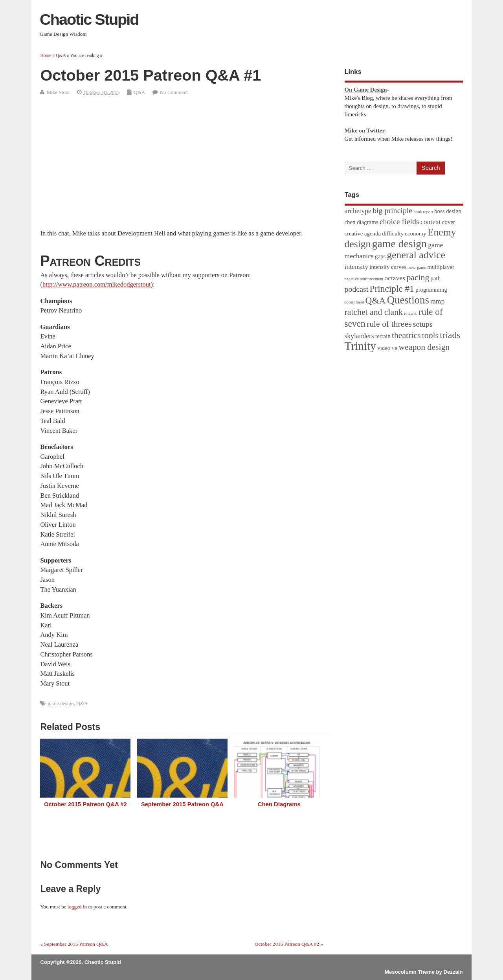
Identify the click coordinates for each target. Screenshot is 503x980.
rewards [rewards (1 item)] (411, 313)
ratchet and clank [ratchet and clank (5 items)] (374, 312)
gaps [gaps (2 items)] (380, 256)
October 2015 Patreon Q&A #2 (85, 804)
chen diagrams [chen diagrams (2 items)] (362, 222)
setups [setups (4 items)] (423, 324)
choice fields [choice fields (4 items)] (399, 221)
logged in (77, 907)
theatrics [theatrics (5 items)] (406, 335)
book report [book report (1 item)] (423, 212)
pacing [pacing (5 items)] (418, 278)
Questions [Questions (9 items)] (408, 300)
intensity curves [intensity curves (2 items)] (388, 267)
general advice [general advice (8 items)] (416, 255)
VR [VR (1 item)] (394, 348)
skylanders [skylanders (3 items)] (359, 336)
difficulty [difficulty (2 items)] (393, 234)
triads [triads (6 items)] (450, 335)
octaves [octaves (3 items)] (395, 278)
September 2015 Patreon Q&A (182, 804)
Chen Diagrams (279, 804)
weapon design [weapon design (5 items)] (424, 347)
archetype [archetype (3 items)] (358, 211)
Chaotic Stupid (89, 19)
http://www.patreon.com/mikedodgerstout (97, 284)
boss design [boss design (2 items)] (448, 211)
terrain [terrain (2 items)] (383, 336)
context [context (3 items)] (431, 222)
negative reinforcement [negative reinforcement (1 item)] (364, 279)
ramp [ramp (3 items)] (437, 301)
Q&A (139, 92)
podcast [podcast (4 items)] (357, 289)
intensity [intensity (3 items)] (357, 267)
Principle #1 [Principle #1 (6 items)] (392, 289)
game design (61, 703)
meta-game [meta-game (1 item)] (417, 268)
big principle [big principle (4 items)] (392, 210)
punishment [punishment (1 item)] (354, 302)
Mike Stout (58, 92)
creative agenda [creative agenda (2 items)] (363, 234)
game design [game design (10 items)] (399, 244)
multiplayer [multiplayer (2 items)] (441, 267)
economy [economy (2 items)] (415, 234)
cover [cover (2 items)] (449, 222)
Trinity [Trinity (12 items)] (360, 346)
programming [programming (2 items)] (431, 290)
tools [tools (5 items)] (430, 335)
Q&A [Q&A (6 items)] (376, 300)
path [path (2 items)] (436, 278)
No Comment (174, 92)
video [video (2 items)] (384, 348)
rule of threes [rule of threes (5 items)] (389, 324)
